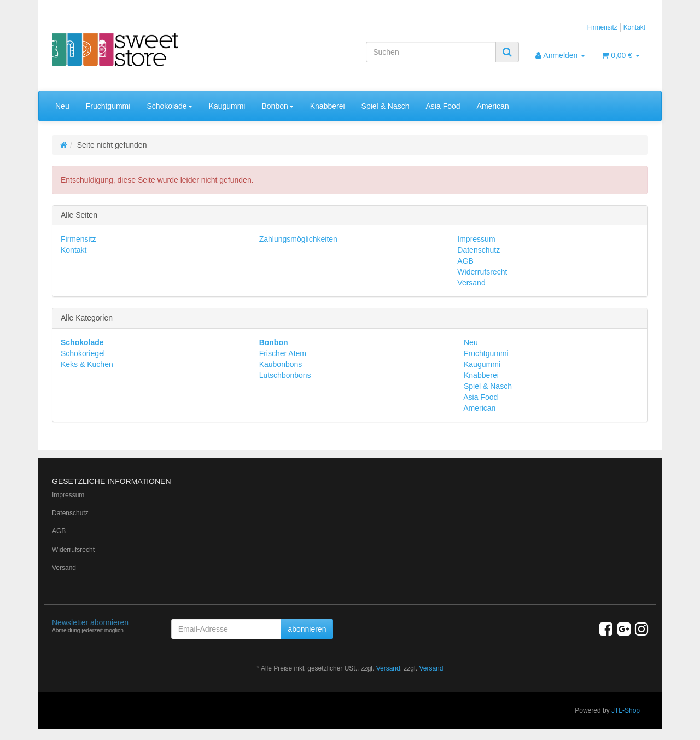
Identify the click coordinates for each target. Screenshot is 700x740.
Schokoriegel (83, 353)
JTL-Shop (626, 710)
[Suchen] (431, 52)
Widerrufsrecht (482, 272)
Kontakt (634, 27)
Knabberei (328, 106)
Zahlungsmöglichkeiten (298, 239)
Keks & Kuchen (87, 364)
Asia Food (443, 106)
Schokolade (169, 106)
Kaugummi (227, 106)
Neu (62, 106)
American (493, 106)
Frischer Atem (283, 353)
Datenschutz (479, 250)
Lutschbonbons (285, 375)
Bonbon (277, 106)
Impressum (476, 239)
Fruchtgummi (108, 106)
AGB (465, 261)
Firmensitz (602, 27)
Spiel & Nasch (386, 106)
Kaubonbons (281, 364)
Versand (471, 283)
